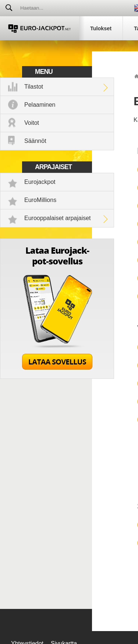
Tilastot (34, 87)
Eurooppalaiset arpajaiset (58, 218)
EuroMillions (40, 200)
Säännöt (35, 141)
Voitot (32, 123)
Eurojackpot (40, 182)
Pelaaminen (40, 105)
